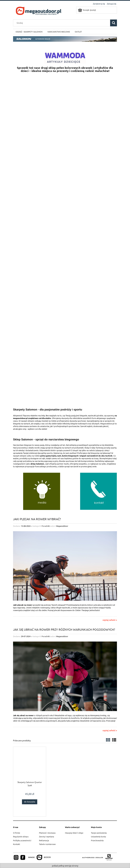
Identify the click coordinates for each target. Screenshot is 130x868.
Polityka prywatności (22, 840)
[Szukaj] (114, 23)
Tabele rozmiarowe (47, 844)
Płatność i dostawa (47, 833)
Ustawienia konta (98, 837)
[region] (65, 167)
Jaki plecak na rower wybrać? (37, 519)
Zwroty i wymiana (47, 837)
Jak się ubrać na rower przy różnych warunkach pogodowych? (64, 629)
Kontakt (17, 844)
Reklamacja (44, 840)
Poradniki (46, 526)
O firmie (17, 833)
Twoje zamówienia (99, 833)
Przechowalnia (97, 840)
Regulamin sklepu (21, 837)
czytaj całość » (110, 620)
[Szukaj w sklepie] (62, 23)
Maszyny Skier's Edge (74, 833)
